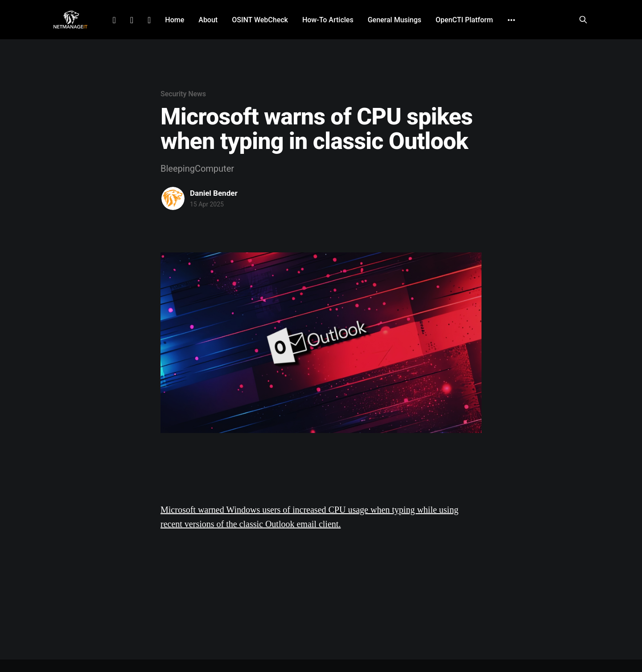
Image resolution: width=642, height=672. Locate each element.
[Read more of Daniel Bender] (173, 198)
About (208, 20)
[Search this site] (583, 20)
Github (149, 20)
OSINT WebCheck (260, 20)
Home (175, 20)
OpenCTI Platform (464, 20)
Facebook (132, 20)
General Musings (395, 20)
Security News (183, 94)
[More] (511, 20)
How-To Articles (328, 20)
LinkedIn (114, 20)
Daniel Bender (214, 193)
